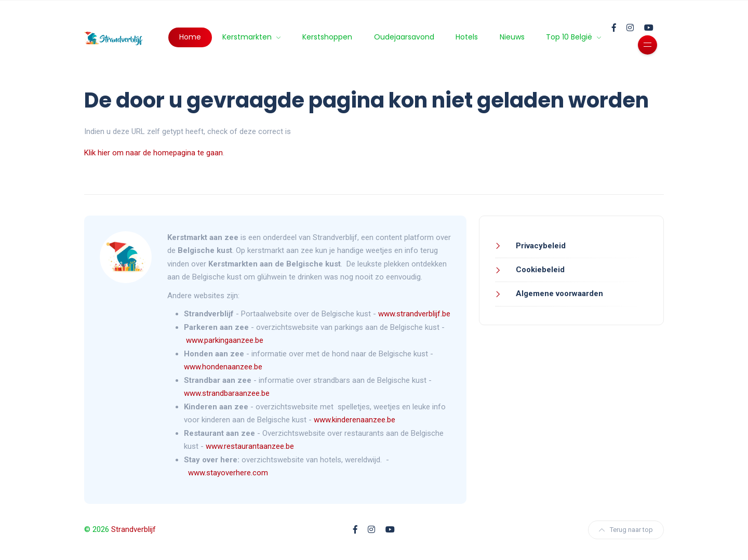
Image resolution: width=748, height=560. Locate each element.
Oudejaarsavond (404, 37)
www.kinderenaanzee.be (355, 420)
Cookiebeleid (539, 270)
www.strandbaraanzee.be (227, 393)
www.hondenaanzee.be (223, 367)
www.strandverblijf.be (414, 314)
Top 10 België (570, 37)
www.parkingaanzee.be (226, 340)
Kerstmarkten (248, 37)
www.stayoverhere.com (228, 473)
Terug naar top (626, 530)
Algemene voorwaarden (558, 294)
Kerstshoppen (327, 37)
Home (190, 37)
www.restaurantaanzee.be (250, 446)
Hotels (467, 37)
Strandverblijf (133, 529)
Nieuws (512, 37)
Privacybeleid (540, 246)
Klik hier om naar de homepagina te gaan (153, 153)
